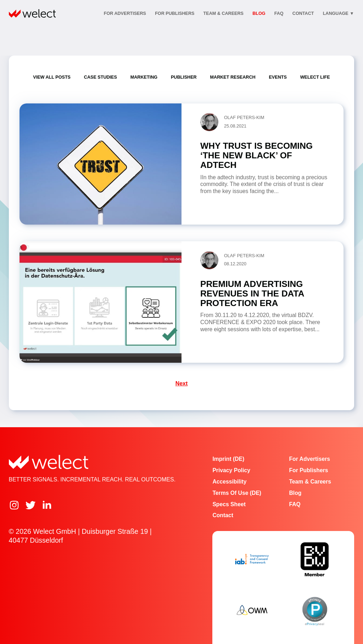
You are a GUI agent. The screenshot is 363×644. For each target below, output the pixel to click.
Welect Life (315, 77)
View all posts (52, 77)
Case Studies (100, 77)
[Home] (32, 13)
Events (278, 77)
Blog (259, 13)
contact (303, 13)
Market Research (233, 77)
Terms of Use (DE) (237, 493)
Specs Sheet (229, 504)
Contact (223, 515)
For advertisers (125, 13)
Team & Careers (224, 13)
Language (338, 13)
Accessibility (229, 482)
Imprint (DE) (228, 459)
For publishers (175, 13)
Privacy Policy (231, 470)
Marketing (144, 77)
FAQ (279, 13)
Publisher (184, 77)
